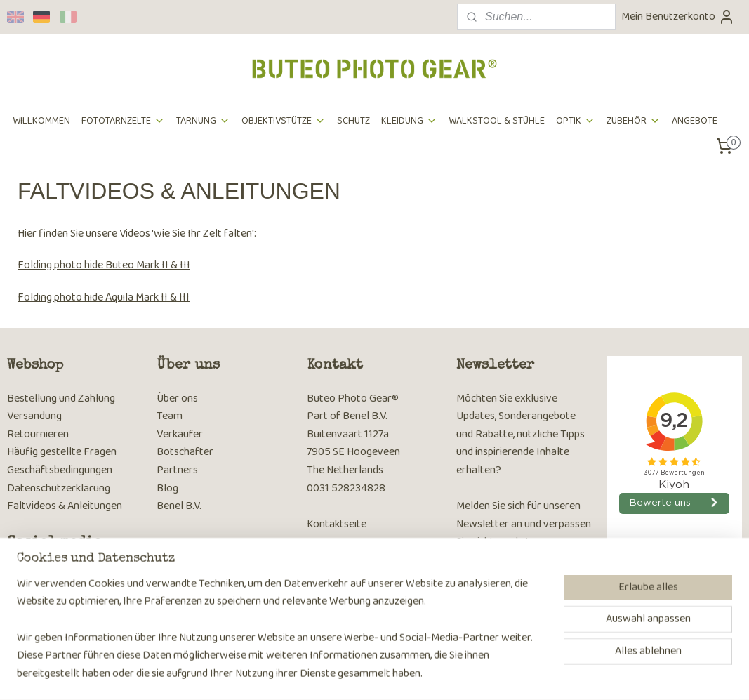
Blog (167, 488)
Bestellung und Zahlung (61, 398)
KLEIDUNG (409, 121)
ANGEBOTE (695, 121)
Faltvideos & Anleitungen (65, 506)
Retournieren (38, 434)
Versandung (34, 416)
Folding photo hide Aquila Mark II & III (104, 297)
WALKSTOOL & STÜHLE (497, 121)
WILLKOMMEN (41, 121)
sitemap (388, 674)
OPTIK (576, 121)
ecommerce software (454, 674)
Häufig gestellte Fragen (62, 452)
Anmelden (491, 580)
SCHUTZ (353, 121)
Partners (177, 470)
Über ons (177, 398)
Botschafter (185, 452)
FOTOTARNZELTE (123, 121)
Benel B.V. (179, 506)
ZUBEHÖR (634, 121)
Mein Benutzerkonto (678, 16)
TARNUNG (203, 121)
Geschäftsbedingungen (60, 470)
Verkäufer (180, 434)
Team (170, 416)
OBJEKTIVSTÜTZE (284, 121)
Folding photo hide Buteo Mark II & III (104, 265)
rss (411, 674)
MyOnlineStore (556, 674)
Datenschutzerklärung (59, 488)
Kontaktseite (337, 524)
